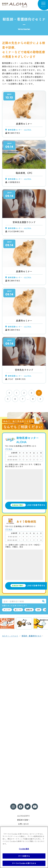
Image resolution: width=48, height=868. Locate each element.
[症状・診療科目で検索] (21, 601)
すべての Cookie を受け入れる (24, 863)
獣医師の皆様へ (23, 820)
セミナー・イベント (10, 636)
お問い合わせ (23, 824)
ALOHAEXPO (23, 816)
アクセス (9, 449)
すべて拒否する (24, 856)
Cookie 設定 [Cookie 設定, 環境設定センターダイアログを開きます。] (24, 849)
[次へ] (40, 399)
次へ (44, 624)
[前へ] (9, 393)
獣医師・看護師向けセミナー (33, 636)
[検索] (43, 601)
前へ (4, 624)
